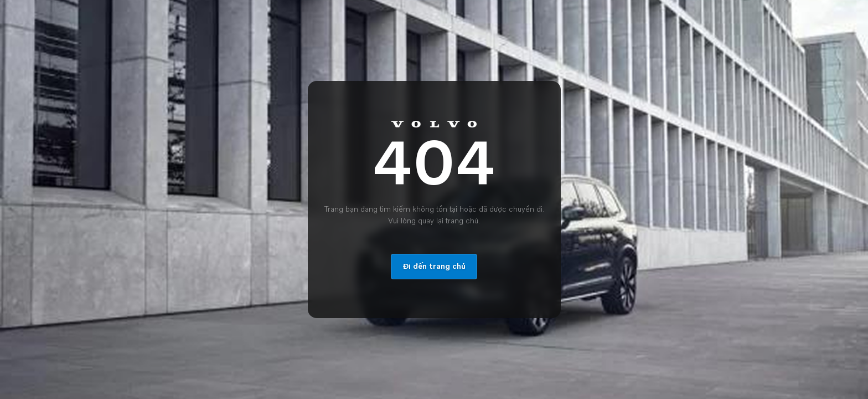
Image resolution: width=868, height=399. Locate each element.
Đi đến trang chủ (434, 267)
